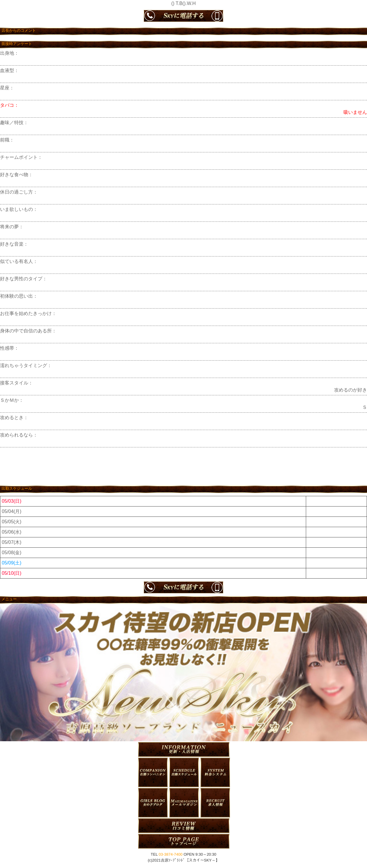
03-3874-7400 (171, 854)
